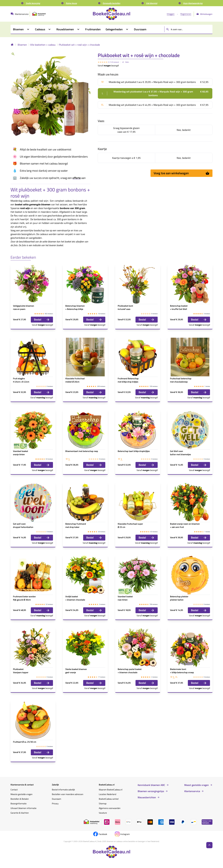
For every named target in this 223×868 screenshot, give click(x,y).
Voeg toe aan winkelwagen (181, 173)
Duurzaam (57, 799)
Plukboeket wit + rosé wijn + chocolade (79, 45)
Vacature (103, 813)
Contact (14, 790)
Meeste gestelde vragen (22, 794)
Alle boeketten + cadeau (43, 45)
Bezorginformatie (19, 803)
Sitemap (103, 803)
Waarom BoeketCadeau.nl (111, 790)
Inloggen (171, 14)
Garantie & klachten (20, 813)
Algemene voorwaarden (110, 808)
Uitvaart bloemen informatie (23, 808)
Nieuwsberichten (147, 797)
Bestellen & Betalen (20, 799)
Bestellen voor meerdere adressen (68, 794)
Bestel (42, 320)
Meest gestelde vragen (197, 785)
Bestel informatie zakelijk (63, 790)
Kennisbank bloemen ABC (151, 785)
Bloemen (22, 45)
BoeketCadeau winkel (109, 799)
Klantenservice (192, 791)
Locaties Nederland (107, 794)
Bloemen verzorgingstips (151, 791)
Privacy (55, 803)
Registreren (186, 14)
